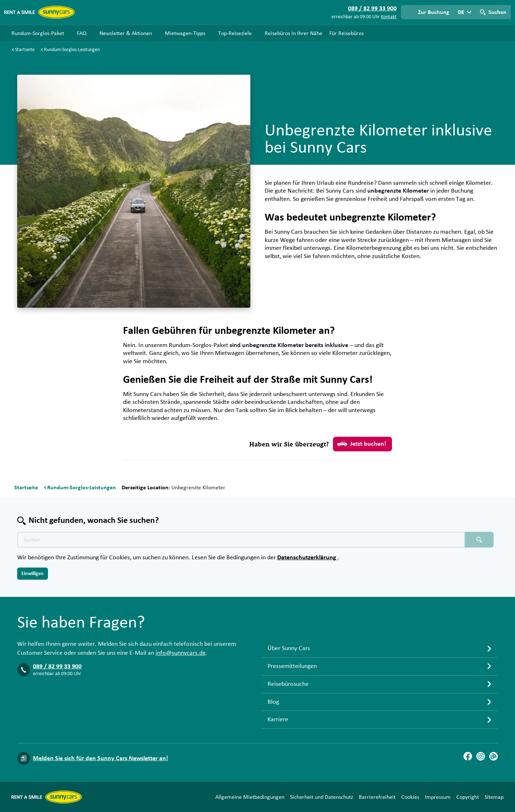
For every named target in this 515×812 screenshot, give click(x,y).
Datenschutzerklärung (307, 558)
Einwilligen (33, 574)
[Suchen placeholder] (479, 540)
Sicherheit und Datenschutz (322, 797)
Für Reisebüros (347, 33)
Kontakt (389, 17)
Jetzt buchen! (362, 444)
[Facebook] (468, 756)
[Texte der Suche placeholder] (241, 540)
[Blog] (494, 756)
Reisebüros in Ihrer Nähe (293, 33)
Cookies (410, 797)
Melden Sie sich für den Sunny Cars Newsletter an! (100, 758)
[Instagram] (481, 756)
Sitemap (494, 797)
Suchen (497, 12)
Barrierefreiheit (377, 797)
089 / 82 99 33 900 (57, 667)
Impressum (438, 797)
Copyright (468, 797)
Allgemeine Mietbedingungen (250, 797)
